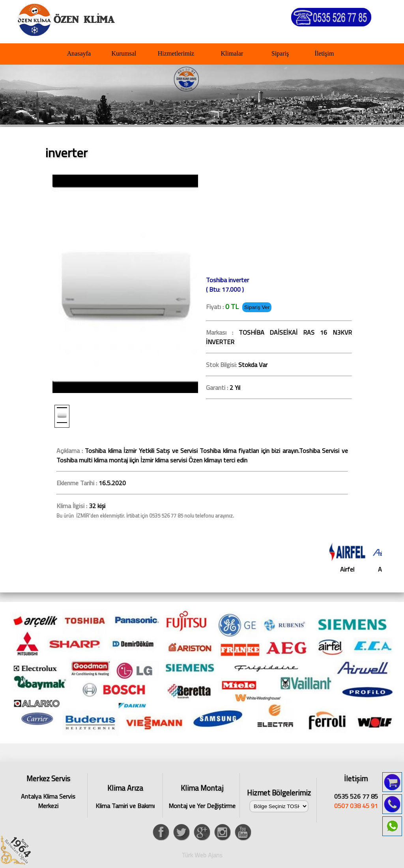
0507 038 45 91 (356, 806)
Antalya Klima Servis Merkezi (48, 791)
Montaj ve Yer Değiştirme (202, 796)
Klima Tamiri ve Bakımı (125, 796)
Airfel (355, 558)
